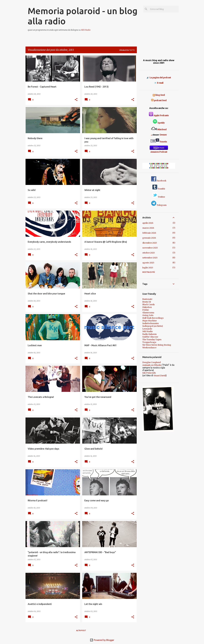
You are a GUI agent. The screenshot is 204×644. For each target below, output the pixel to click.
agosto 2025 (148, 263)
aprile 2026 (148, 223)
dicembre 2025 (150, 243)
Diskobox (147, 307)
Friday (146, 310)
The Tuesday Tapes (152, 340)
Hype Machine (150, 321)
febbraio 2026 (149, 233)
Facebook (159, 181)
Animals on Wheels (152, 365)
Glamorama (148, 313)
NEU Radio (86, 30)
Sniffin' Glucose (150, 337)
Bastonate (147, 299)
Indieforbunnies (151, 323)
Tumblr (159, 189)
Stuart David (160, 376)
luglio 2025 (148, 268)
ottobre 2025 (149, 253)
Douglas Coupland (152, 362)
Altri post (81, 630)
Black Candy (149, 304)
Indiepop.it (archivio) (153, 326)
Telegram (159, 205)
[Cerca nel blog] (164, 9)
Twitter (159, 197)
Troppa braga (149, 342)
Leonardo (147, 329)
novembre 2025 (150, 248)
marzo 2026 (148, 228)
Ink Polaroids (149, 373)
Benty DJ (147, 302)
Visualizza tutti (127, 50)
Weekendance (149, 348)
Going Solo (148, 315)
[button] (76, 100)
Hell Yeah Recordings (153, 318)
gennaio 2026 (149, 238)
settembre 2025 (150, 258)
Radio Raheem (149, 334)
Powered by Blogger (102, 640)
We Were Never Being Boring (157, 345)
